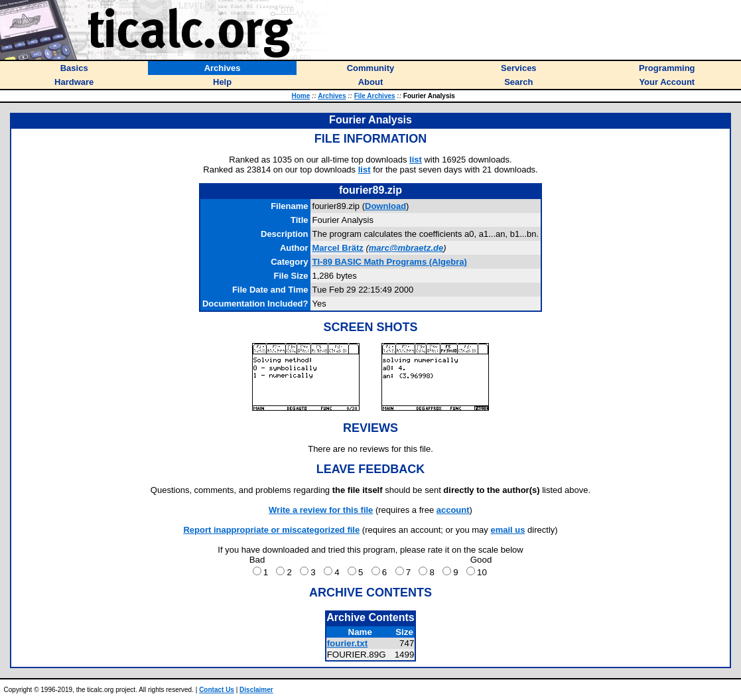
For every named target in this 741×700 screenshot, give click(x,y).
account (453, 510)
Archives (332, 96)
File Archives (375, 96)
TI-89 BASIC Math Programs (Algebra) (390, 262)
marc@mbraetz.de (406, 248)
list (416, 160)
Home (301, 96)
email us (507, 530)
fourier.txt (347, 643)
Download (385, 206)
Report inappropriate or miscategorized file (271, 530)
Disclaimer (256, 690)
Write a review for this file (321, 510)
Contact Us (217, 690)
